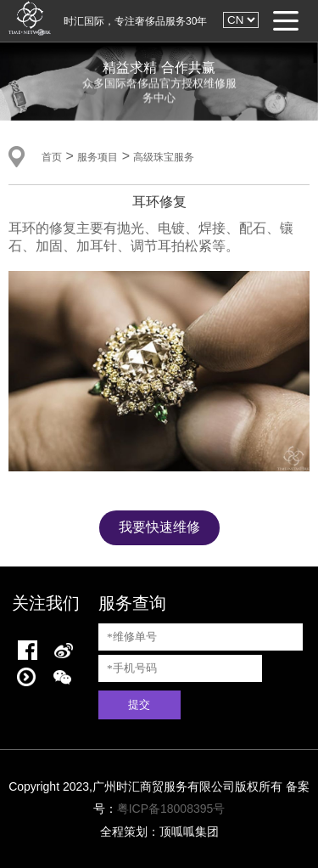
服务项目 (98, 157)
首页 (52, 157)
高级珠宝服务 (164, 157)
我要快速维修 (159, 527)
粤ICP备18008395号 (171, 809)
